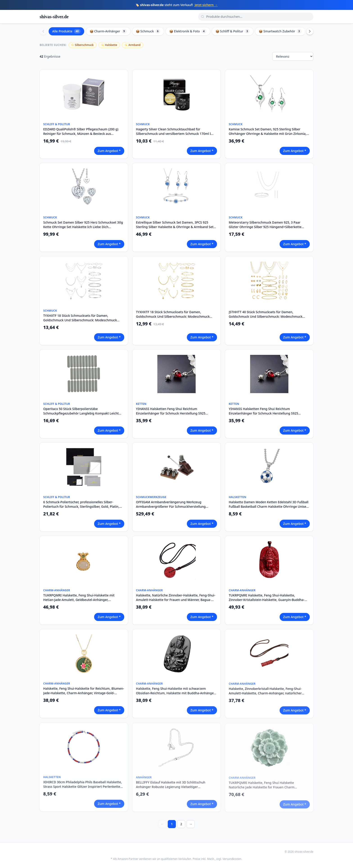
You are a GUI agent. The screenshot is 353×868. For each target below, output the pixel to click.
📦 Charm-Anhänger (108, 31)
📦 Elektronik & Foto (188, 31)
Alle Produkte (66, 31)
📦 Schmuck (148, 31)
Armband (133, 45)
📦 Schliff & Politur (233, 31)
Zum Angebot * (109, 151)
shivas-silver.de (54, 17)
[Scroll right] (310, 31)
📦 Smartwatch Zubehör (280, 31)
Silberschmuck (83, 45)
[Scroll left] (43, 31)
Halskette (109, 45)
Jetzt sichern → (206, 5)
